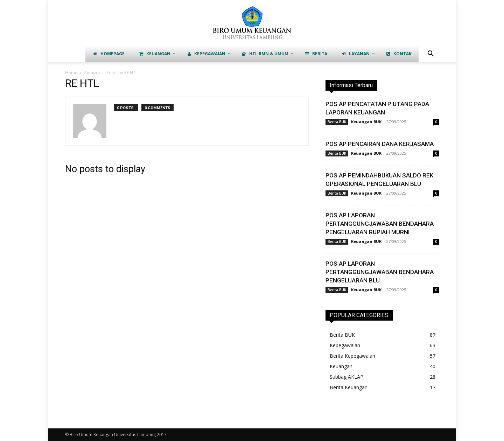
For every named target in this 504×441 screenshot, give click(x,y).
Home (71, 73)
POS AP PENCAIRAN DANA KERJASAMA (380, 144)
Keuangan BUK (366, 122)
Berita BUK (337, 122)
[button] (430, 54)
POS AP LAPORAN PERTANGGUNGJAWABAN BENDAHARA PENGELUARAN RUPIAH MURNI (380, 224)
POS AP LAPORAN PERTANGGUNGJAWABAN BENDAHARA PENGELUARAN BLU (380, 272)
